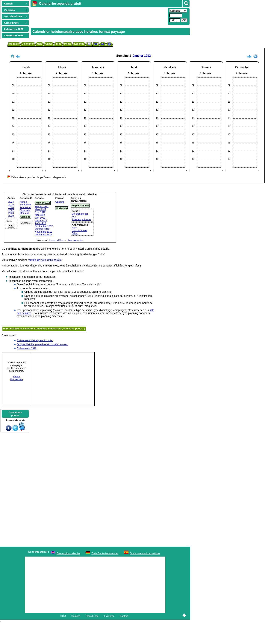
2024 (11, 202)
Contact (124, 616)
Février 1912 (42, 206)
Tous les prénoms (81, 219)
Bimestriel (25, 210)
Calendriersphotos (15, 414)
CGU (63, 616)
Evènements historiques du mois (35, 340)
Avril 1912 (40, 212)
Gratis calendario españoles (145, 553)
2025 (11, 205)
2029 (11, 216)
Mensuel (24, 213)
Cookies (76, 616)
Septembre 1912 (44, 226)
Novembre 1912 (44, 232)
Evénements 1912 (27, 348)
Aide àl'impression (16, 378)
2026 (11, 207)
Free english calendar (68, 553)
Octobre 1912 (42, 229)
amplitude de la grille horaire (45, 260)
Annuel (24, 202)
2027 (11, 210)
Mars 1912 (41, 209)
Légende (79, 44)
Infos (58, 44)
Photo (68, 44)
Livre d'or (109, 616)
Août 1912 (40, 223)
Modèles (14, 44)
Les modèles (56, 240)
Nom (74, 228)
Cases (49, 44)
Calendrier (28, 44)
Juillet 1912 (41, 221)
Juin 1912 (40, 218)
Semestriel (26, 205)
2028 (11, 213)
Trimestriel (25, 207)
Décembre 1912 (44, 235)
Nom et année (80, 230)
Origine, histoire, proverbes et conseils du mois (43, 344)
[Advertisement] (75, 16)
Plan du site (92, 616)
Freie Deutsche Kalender (105, 553)
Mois (40, 44)
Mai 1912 (40, 215)
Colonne (60, 202)
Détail (75, 233)
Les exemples (75, 240)
